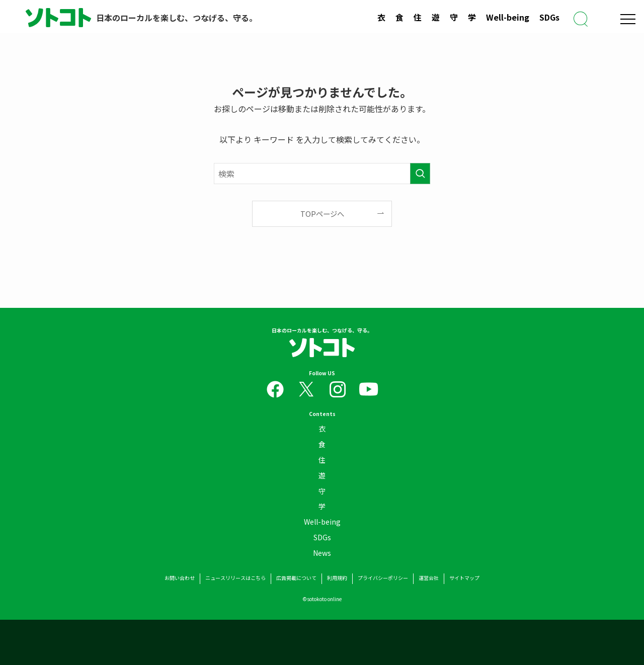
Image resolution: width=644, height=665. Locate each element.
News (322, 555)
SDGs (549, 17)
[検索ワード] (322, 174)
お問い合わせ (180, 578)
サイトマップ (464, 578)
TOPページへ (322, 214)
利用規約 (337, 578)
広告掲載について (296, 578)
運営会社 (429, 578)
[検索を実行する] (420, 174)
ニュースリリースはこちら (235, 578)
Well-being (508, 17)
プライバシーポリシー (383, 578)
